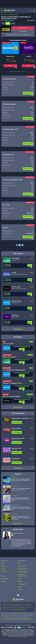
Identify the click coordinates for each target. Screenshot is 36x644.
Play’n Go (20, 587)
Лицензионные (22, 574)
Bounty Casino (10, 56)
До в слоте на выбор (11, 397)
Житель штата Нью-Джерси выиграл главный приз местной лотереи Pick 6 (21, 480)
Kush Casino (30, 395)
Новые (20, 564)
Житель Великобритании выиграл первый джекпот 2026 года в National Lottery (21, 499)
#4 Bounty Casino (16, 301)
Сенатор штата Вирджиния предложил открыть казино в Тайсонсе (21, 489)
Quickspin (20, 590)
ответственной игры (10, 635)
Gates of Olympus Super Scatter (20, 418)
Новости (3, 564)
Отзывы (13, 23)
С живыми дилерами (23, 572)
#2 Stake (14, 273)
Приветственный (7, 355)
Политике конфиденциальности (14, 619)
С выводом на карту (23, 569)
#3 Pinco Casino (16, 287)
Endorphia (20, 582)
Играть (10, 66)
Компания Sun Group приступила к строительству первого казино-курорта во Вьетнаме (21, 518)
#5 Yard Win (15, 315)
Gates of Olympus (16, 429)
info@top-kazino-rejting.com (19, 610)
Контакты (3, 569)
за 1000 (8, 344)
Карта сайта (4, 572)
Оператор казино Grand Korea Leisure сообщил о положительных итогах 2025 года (21, 509)
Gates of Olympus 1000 (18, 439)
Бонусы (8, 23)
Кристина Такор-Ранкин (17, 533)
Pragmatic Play (15, 420)
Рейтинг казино (23, 28)
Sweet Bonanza (16, 459)
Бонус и (10, 357)
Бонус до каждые (12, 383)
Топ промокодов (23, 31)
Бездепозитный (7, 368)
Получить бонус (28, 93)
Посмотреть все (18, 329)
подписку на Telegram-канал (14, 370)
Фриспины (6, 395)
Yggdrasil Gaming (22, 584)
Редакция (3, 566)
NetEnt (20, 579)
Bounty (31, 342)
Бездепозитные (5, 579)
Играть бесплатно (17, 423)
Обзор (3, 23)
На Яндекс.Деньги (22, 566)
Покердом (30, 355)
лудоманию (25, 637)
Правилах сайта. (27, 619)
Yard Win (29, 56)
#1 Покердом (15, 258)
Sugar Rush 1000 (16, 449)
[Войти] (34, 10)
